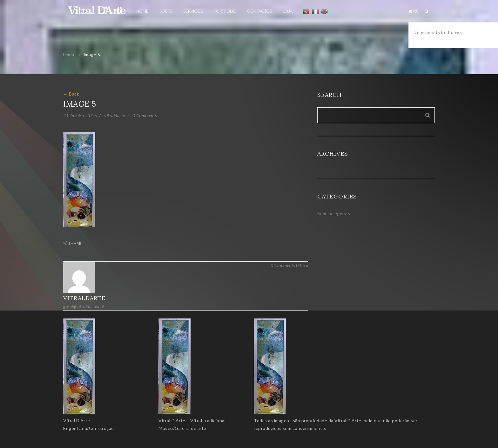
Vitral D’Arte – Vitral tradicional (192, 421)
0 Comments (145, 115)
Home (69, 54)
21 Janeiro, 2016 (80, 115)
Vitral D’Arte (77, 421)
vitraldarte (115, 115)
